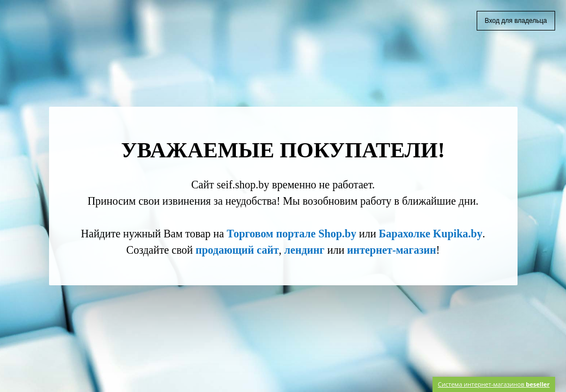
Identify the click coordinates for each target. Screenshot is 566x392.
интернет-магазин (391, 250)
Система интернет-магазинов (494, 384)
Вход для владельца (516, 21)
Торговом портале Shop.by (291, 234)
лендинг (305, 250)
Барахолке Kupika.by (430, 234)
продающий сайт (237, 250)
